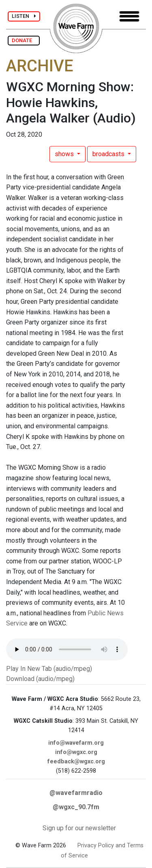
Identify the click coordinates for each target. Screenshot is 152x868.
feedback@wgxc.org (76, 762)
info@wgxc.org (76, 752)
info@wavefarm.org (76, 743)
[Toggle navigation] (129, 16)
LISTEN (24, 16)
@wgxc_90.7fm (76, 807)
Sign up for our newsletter (79, 828)
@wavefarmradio (76, 793)
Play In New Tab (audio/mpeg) (49, 669)
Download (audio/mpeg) (40, 679)
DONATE (24, 40)
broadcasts (109, 154)
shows (65, 154)
